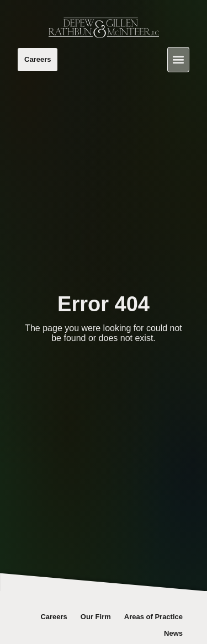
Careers (54, 617)
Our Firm (96, 617)
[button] (179, 60)
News (173, 633)
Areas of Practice (153, 617)
